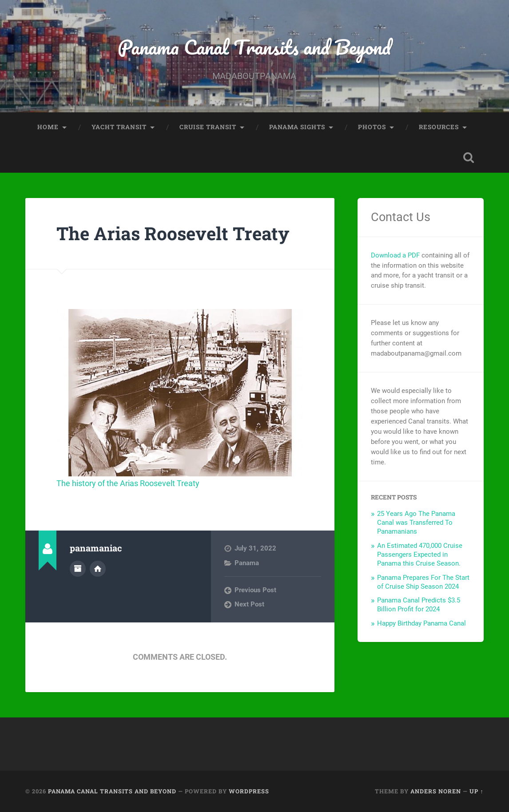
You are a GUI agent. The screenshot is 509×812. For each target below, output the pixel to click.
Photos (372, 127)
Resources (439, 127)
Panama (247, 563)
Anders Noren (436, 791)
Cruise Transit (208, 127)
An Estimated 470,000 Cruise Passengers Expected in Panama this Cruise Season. (420, 555)
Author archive (78, 569)
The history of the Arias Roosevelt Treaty (128, 483)
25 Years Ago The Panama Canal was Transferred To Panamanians (416, 523)
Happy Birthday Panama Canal (422, 623)
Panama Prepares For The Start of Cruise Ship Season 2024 (423, 582)
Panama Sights (297, 127)
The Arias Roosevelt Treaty (173, 233)
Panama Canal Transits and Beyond (254, 47)
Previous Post (255, 590)
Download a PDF (395, 255)
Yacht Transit (119, 127)
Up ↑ (476, 791)
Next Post (249, 604)
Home (48, 127)
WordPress (249, 791)
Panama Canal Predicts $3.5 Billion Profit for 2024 (419, 605)
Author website (98, 569)
